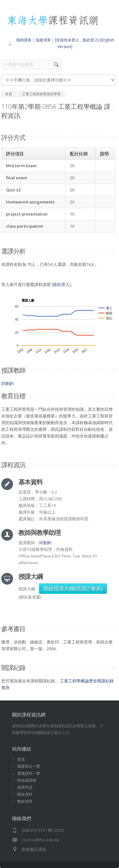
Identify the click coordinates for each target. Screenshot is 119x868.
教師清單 (25, 801)
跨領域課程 (27, 780)
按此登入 (61, 284)
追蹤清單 (43, 40)
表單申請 (25, 787)
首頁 (21, 759)
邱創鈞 (7, 383)
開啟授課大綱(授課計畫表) (73, 588)
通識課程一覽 (29, 773)
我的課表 (24, 40)
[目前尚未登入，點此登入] (77, 40)
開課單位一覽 (29, 766)
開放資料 (25, 794)
